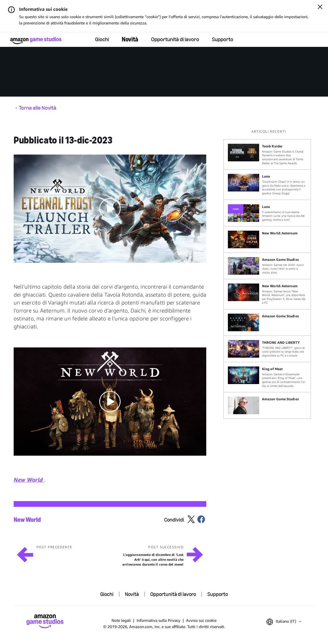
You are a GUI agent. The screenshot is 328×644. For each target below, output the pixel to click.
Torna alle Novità (38, 108)
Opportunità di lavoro (175, 39)
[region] (269, 274)
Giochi (102, 39)
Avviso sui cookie (201, 620)
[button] (110, 209)
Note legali (121, 620)
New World (27, 520)
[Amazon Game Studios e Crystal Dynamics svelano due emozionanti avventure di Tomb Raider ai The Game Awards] (267, 154)
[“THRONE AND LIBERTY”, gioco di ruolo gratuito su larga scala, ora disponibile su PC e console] (267, 349)
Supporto (223, 39)
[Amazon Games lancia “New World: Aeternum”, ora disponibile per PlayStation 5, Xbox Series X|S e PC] (267, 294)
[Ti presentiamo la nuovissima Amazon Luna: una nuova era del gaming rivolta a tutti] (267, 213)
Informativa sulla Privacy (158, 620)
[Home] (36, 40)
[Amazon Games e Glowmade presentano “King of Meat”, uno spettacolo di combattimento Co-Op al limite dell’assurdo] (267, 377)
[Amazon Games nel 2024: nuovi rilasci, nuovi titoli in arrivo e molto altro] (267, 266)
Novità (130, 39)
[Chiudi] (320, 7)
